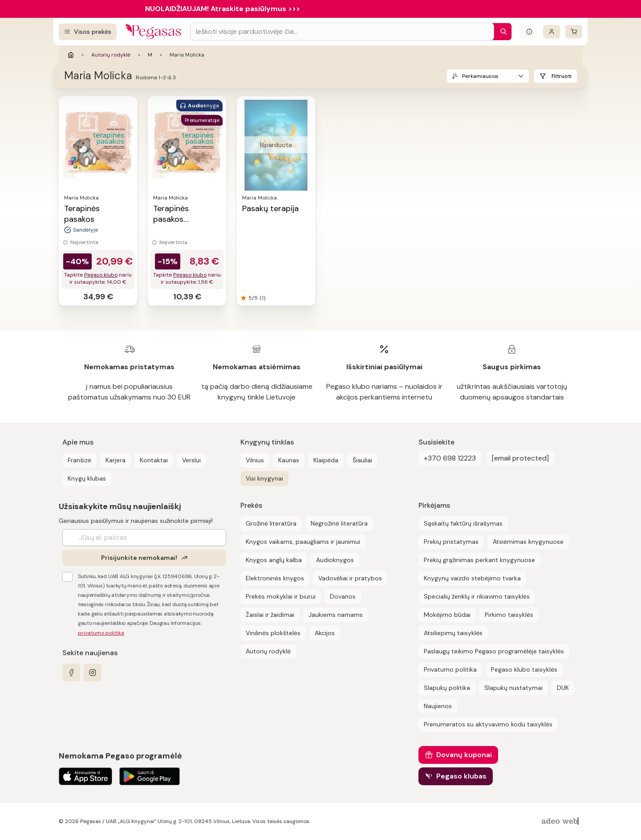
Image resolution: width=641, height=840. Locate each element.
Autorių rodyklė (111, 55)
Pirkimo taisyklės (509, 615)
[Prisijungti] (552, 32)
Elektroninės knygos (275, 578)
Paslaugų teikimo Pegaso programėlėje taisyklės (494, 651)
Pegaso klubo (101, 275)
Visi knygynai (264, 478)
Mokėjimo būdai (447, 615)
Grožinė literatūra (271, 523)
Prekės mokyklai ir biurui (281, 596)
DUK (563, 688)
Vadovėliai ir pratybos (350, 578)
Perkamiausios (480, 76)
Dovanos (343, 596)
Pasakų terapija (270, 208)
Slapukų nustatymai (513, 688)
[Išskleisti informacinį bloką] (529, 32)
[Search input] (342, 32)
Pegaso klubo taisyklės (524, 669)
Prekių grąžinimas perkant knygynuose (479, 560)
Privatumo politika (450, 669)
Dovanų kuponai (464, 755)
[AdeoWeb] (561, 822)
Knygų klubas (87, 478)
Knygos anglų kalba (274, 560)
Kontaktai (154, 460)
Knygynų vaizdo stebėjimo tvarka (472, 578)
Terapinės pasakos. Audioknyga (175, 219)
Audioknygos (335, 560)
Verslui (191, 460)
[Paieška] (501, 32)
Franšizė (79, 460)
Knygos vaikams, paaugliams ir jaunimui (303, 542)
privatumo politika (101, 633)
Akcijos (325, 633)
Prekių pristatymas (451, 542)
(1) (262, 298)
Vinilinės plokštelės (273, 633)
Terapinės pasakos (82, 214)
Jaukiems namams (336, 615)
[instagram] (93, 673)
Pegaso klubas (461, 776)
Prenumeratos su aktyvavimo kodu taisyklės (488, 724)
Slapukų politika (447, 688)
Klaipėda (326, 460)
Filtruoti (562, 76)
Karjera (116, 460)
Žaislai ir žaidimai (270, 615)
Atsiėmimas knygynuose (528, 542)
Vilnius (255, 460)
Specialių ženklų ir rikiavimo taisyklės (477, 596)
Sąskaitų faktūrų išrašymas (463, 523)
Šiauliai (362, 460)
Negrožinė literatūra (339, 523)
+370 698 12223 (450, 458)
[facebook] (71, 673)
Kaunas (289, 460)
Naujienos (438, 706)
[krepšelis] (574, 32)
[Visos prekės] (88, 32)
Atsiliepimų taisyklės (453, 633)
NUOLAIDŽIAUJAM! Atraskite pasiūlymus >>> (223, 9)
